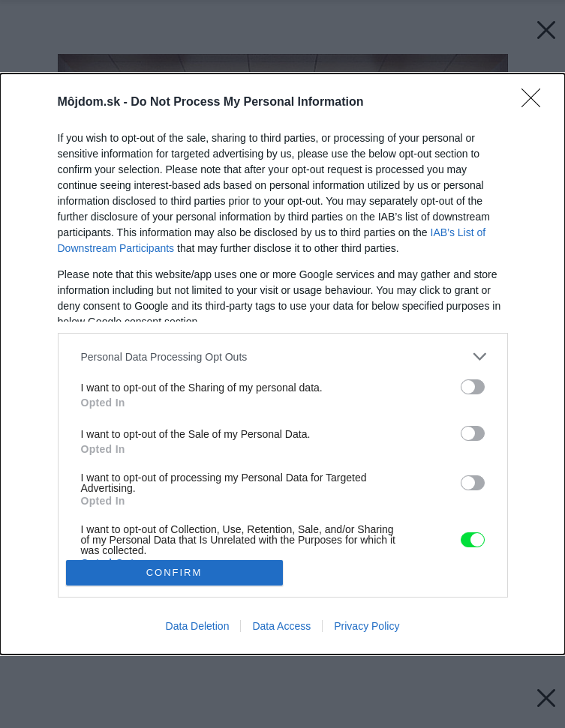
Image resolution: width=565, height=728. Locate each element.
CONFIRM (174, 572)
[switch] (473, 387)
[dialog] (282, 364)
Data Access (281, 626)
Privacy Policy (367, 626)
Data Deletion (198, 626)
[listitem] (283, 357)
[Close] (536, 103)
